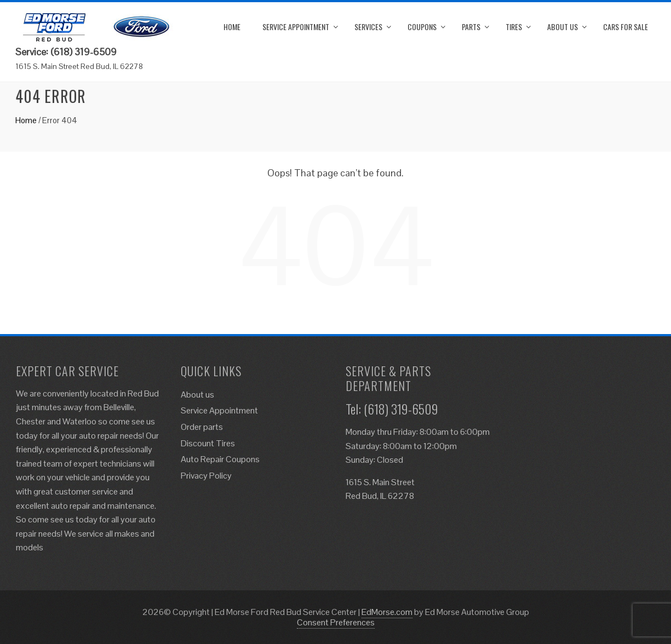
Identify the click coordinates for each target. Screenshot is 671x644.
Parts (471, 27)
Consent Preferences (336, 622)
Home (232, 27)
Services (368, 27)
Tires (514, 27)
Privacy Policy (206, 476)
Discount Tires (208, 443)
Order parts (202, 427)
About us (563, 27)
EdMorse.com (387, 612)
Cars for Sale (626, 27)
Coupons (422, 27)
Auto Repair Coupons (220, 459)
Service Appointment (296, 27)
